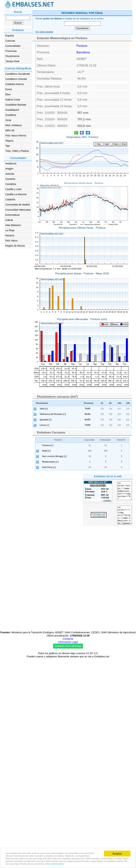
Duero (9, 89)
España (9, 36)
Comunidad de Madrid (18, 205)
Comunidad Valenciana (18, 210)
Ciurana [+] (48, 495)
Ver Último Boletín (44, 32)
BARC (88, 464)
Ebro (8, 94)
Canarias (10, 179)
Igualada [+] (46, 469)
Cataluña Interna (15, 84)
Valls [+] (44, 458)
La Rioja (10, 230)
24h (128, 453)
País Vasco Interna (16, 136)
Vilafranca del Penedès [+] (53, 464)
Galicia (9, 220)
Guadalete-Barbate (16, 105)
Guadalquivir (12, 110)
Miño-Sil (10, 130)
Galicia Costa (13, 100)
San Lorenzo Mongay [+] (54, 506)
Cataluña (10, 199)
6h (110, 453)
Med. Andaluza (14, 125)
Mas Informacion (16, 864)
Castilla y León (13, 189)
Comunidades (13, 46)
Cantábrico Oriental (16, 79)
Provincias (11, 51)
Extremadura (12, 215)
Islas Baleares (13, 225)
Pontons (82, 46)
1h (102, 453)
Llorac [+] (44, 475)
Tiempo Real (12, 61)
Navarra (10, 235)
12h (119, 453)
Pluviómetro (42, 453)
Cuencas (10, 41)
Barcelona (83, 52)
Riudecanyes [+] (50, 511)
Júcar (8, 120)
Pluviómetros (12, 56)
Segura (9, 141)
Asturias (10, 174)
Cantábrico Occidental (18, 74)
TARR (87, 458)
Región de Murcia (15, 246)
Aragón (9, 169)
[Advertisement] (83, 416)
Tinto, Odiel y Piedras (17, 151)
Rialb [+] (46, 500)
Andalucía (11, 164)
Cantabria (11, 184)
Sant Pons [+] (49, 517)
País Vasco (12, 241)
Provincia (89, 453)
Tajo (8, 146)
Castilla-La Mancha (16, 194)
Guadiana (11, 115)
